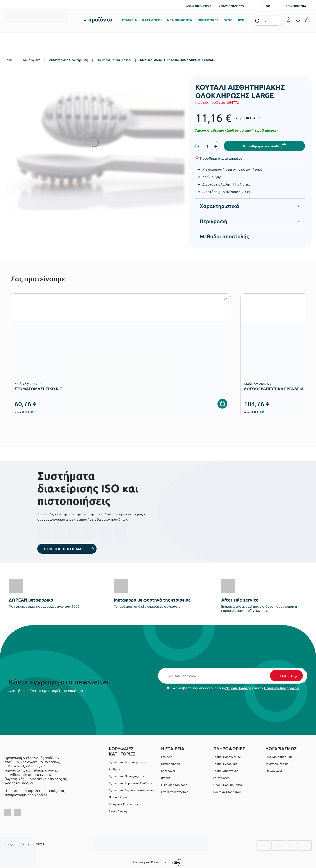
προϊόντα (100, 19)
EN (262, 6)
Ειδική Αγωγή (31, 60)
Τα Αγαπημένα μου (278, 764)
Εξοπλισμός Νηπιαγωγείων (127, 776)
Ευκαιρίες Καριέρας (174, 785)
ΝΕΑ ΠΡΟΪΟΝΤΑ (180, 20)
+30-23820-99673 (231, 6)
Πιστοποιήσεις (171, 764)
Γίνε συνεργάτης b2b (175, 792)
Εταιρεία (167, 757)
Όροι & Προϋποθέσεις (228, 785)
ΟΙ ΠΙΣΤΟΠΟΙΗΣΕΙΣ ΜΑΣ (64, 549)
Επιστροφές (221, 778)
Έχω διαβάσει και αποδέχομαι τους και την (233, 688)
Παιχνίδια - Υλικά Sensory (114, 60)
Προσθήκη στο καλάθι (261, 146)
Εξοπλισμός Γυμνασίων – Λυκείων (131, 790)
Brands (166, 778)
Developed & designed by (158, 863)
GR (268, 6)
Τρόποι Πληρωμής (225, 764)
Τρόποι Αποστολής (226, 771)
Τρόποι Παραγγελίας (227, 757)
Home (9, 60)
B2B (241, 20)
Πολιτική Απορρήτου (281, 688)
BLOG (228, 20)
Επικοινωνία (274, 771)
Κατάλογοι (168, 771)
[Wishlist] (221, 158)
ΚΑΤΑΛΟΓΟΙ (152, 20)
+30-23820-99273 (199, 6)
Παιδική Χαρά (118, 797)
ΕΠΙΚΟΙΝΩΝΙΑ (296, 6)
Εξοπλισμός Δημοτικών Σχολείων (131, 783)
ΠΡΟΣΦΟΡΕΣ (208, 20)
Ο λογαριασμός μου (279, 757)
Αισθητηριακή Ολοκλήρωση (69, 60)
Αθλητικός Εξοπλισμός (124, 804)
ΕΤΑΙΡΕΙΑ (129, 20)
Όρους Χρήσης (239, 688)
